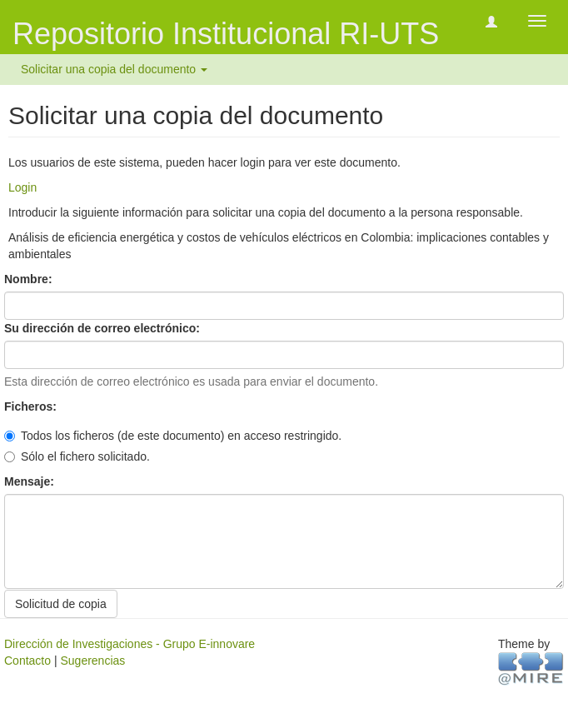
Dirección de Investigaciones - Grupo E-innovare (130, 644)
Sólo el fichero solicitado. (77, 456)
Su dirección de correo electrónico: (104, 328)
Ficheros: (32, 406)
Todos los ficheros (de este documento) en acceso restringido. (173, 436)
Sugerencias (92, 661)
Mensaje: (31, 481)
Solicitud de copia (61, 604)
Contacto (27, 661)
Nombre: (30, 279)
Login (22, 187)
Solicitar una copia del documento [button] (114, 69)
